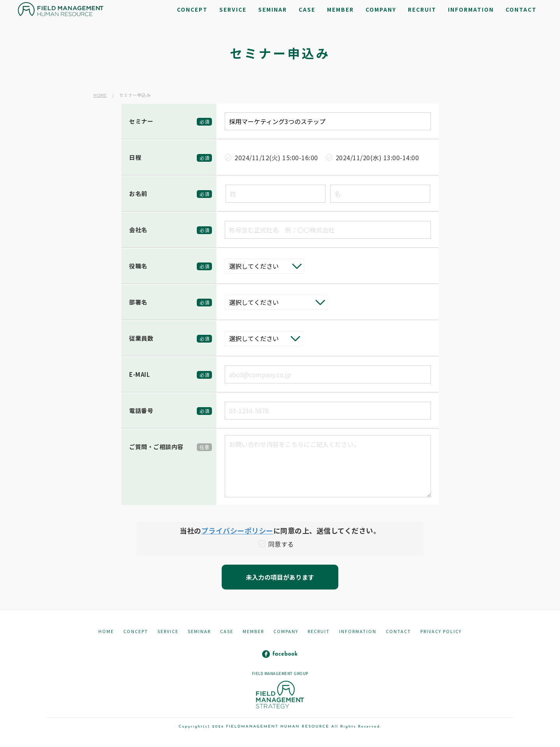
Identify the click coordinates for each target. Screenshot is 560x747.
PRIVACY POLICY (441, 631)
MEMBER (253, 631)
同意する (281, 544)
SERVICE (168, 631)
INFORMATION (358, 631)
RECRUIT (319, 631)
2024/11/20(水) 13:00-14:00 (377, 157)
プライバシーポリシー (237, 530)
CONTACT (398, 631)
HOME (100, 95)
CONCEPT (136, 631)
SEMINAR (199, 631)
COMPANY (286, 631)
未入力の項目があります (280, 577)
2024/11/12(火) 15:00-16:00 (276, 157)
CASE (227, 631)
